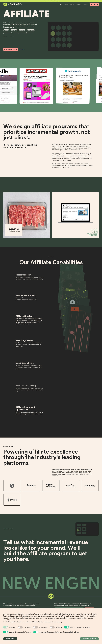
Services (66, 4)
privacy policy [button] (68, 614)
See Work (22, 49)
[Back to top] (51, 583)
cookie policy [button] (91, 616)
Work (61, 4)
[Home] (13, 4)
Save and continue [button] (89, 639)
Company (85, 4)
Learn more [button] (10, 639)
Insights (72, 4)
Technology (79, 4)
